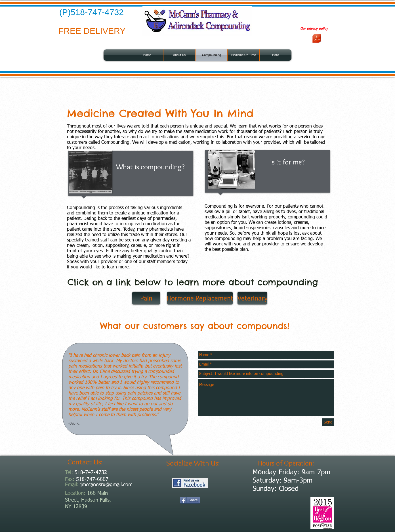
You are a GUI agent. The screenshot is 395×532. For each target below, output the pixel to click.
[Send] (328, 422)
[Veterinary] (252, 298)
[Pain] (146, 298)
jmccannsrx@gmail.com (106, 485)
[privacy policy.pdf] (317, 39)
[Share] (190, 500)
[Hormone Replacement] (200, 298)
